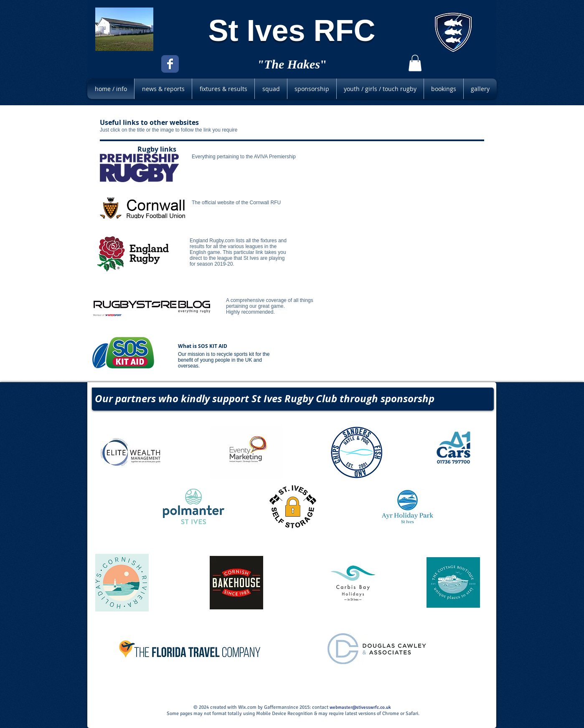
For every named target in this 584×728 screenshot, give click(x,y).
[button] (415, 63)
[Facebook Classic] (170, 64)
